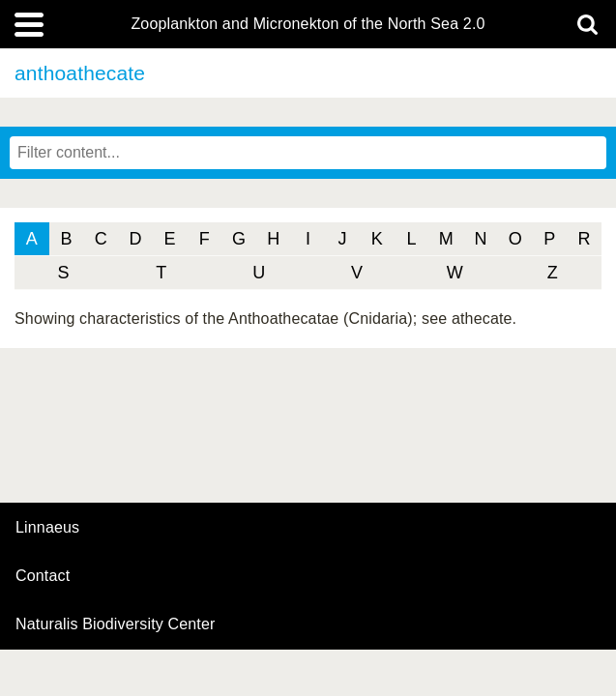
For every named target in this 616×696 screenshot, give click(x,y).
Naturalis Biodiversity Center (116, 624)
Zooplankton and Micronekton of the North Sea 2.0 (308, 24)
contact (43, 576)
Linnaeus (47, 528)
